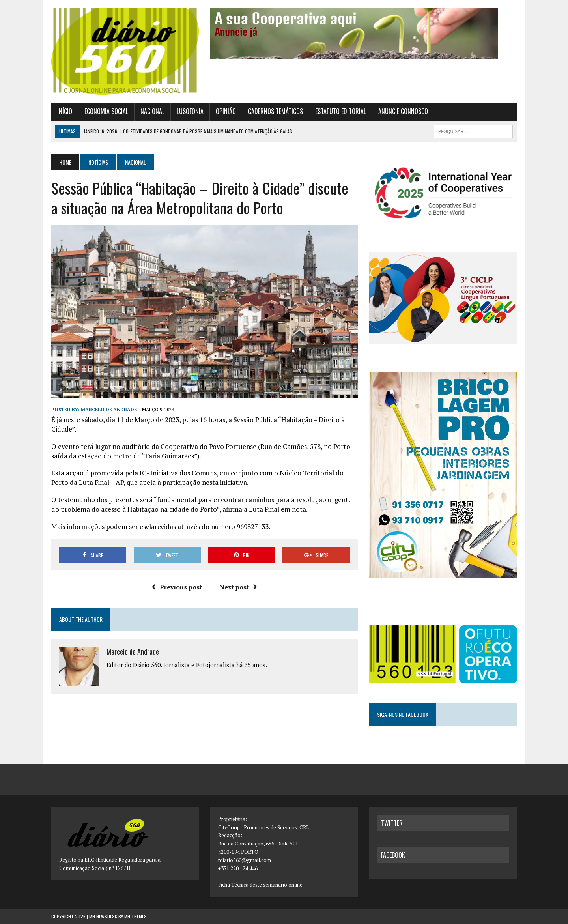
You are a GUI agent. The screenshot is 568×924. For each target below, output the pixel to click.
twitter (392, 823)
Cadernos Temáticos (276, 111)
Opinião (226, 111)
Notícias (98, 162)
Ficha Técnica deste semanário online (260, 885)
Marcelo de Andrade (109, 409)
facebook (393, 855)
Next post (238, 587)
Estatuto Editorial (341, 111)
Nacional (152, 111)
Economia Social (106, 111)
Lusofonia (190, 111)
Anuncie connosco (403, 111)
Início (65, 111)
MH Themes (135, 916)
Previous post (177, 587)
